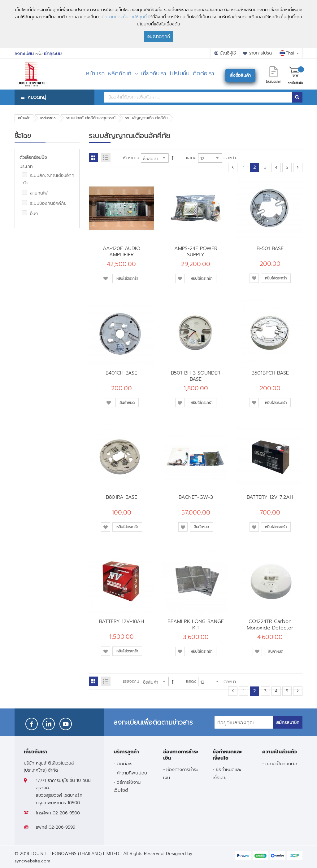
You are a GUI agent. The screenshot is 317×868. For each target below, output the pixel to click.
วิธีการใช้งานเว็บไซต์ (127, 786)
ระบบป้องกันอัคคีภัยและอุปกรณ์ (91, 118)
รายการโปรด (261, 53)
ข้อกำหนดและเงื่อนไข (227, 773)
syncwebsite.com (32, 861)
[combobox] (198, 97)
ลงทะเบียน (24, 54)
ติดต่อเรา (126, 763)
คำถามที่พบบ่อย (132, 773)
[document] (158, 24)
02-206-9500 (66, 813)
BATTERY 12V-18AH (122, 621)
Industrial (48, 118)
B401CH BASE (121, 373)
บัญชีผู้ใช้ (228, 53)
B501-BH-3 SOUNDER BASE (196, 376)
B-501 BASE (270, 248)
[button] (106, 278)
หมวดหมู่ (37, 97)
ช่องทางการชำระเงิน (180, 773)
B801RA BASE (122, 497)
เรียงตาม (131, 158)
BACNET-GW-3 (196, 497)
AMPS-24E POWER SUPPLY (196, 251)
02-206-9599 (62, 827)
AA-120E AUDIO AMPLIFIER (122, 251)
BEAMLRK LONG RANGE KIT (196, 624)
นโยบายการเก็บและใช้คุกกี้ (124, 17)
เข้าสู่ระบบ (53, 54)
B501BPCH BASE (270, 373)
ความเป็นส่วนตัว (281, 763)
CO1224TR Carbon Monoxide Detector (270, 624)
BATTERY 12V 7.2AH (270, 497)
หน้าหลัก (24, 118)
